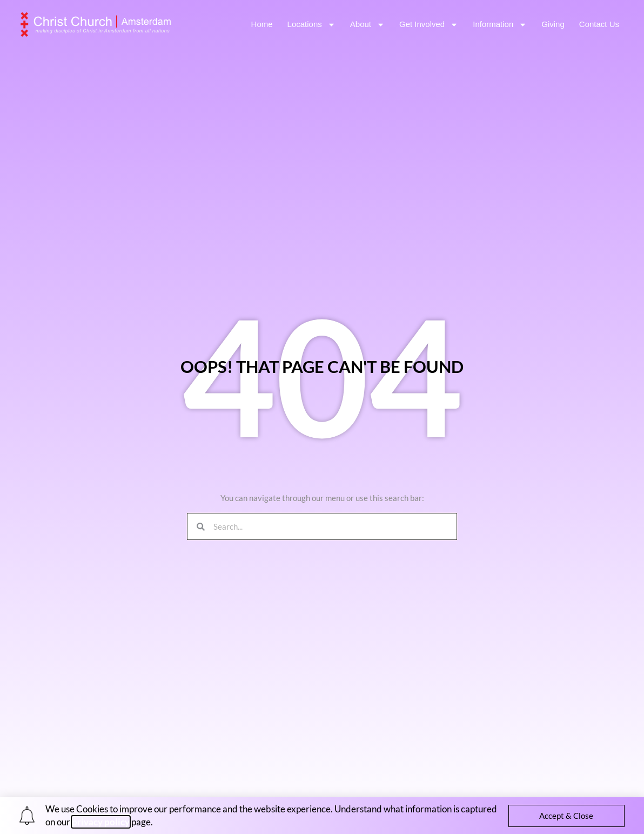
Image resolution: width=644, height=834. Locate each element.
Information (500, 25)
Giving (553, 24)
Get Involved (429, 25)
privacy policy (101, 822)
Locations (311, 25)
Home (262, 24)
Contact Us (599, 24)
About (367, 25)
